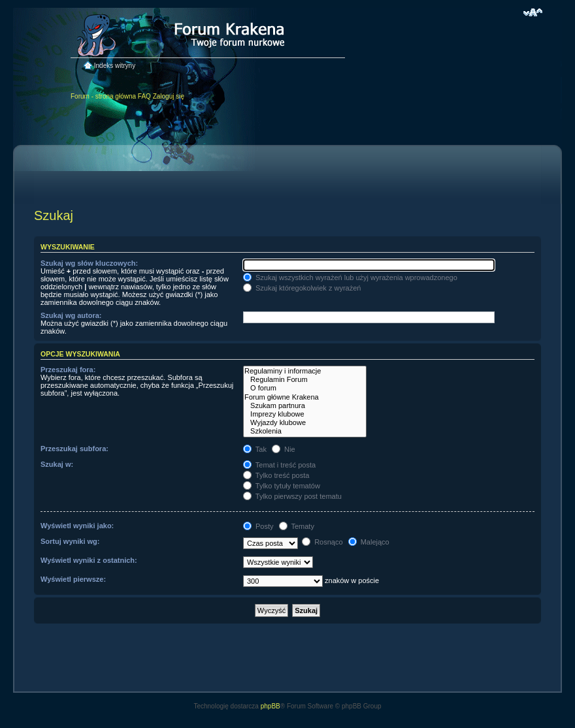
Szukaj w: (57, 464)
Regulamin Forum (305, 380)
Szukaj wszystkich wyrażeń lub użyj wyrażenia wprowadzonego (350, 277)
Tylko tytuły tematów (282, 486)
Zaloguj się (169, 96)
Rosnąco (322, 542)
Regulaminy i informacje (305, 371)
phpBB (271, 706)
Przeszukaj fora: (68, 370)
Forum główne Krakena (305, 397)
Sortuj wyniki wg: (70, 541)
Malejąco (369, 542)
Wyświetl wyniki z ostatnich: (89, 560)
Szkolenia (305, 431)
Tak (255, 449)
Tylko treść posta (276, 475)
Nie (284, 449)
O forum (305, 388)
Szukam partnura (305, 406)
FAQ (144, 96)
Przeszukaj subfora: (74, 449)
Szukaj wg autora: (71, 315)
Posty (258, 526)
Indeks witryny (115, 66)
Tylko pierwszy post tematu (292, 496)
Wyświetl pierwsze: (73, 579)
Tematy (297, 526)
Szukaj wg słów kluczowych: (89, 263)
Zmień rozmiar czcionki (533, 12)
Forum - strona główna (103, 96)
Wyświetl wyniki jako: (77, 526)
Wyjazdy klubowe (305, 423)
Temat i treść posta (279, 465)
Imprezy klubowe (305, 414)
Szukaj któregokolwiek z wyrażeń (302, 288)
